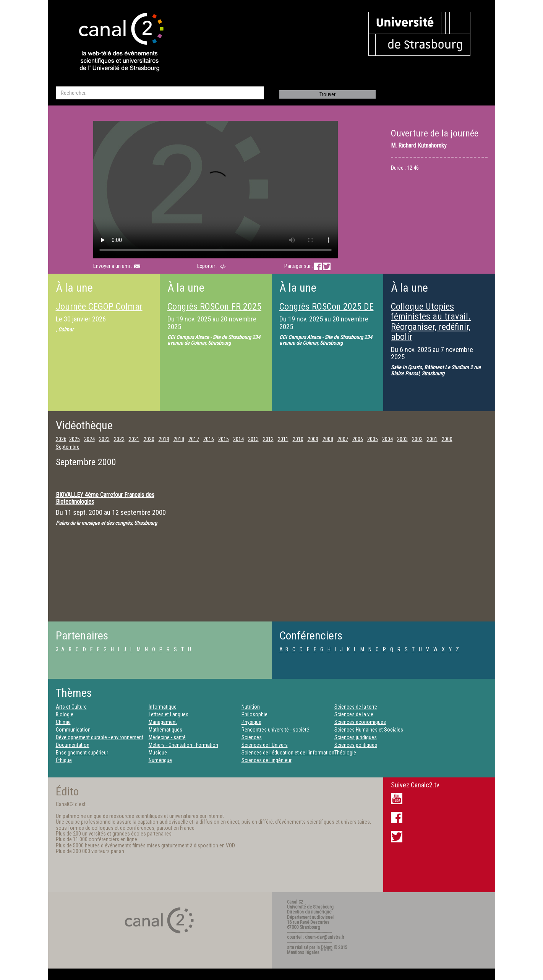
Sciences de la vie (354, 714)
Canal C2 (295, 902)
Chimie (63, 722)
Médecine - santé (167, 737)
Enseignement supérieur (82, 753)
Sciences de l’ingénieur (267, 760)
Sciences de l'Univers (265, 745)
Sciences (252, 737)
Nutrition (251, 707)
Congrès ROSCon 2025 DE (327, 307)
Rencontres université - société (275, 730)
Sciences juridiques (356, 737)
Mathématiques (165, 730)
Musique (158, 753)
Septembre (68, 447)
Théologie (345, 753)
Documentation (73, 745)
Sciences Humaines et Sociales (369, 730)
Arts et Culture (71, 707)
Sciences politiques (356, 745)
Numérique (160, 760)
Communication (73, 730)
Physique (251, 722)
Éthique (64, 760)
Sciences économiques (360, 722)
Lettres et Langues (169, 714)
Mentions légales (303, 952)
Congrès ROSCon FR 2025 (214, 307)
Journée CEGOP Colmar (99, 307)
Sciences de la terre (356, 707)
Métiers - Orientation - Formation (183, 745)
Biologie (65, 714)
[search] (160, 93)
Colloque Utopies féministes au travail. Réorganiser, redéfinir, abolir (431, 322)
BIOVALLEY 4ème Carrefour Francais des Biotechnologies (105, 498)
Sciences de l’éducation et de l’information (288, 753)
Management (163, 722)
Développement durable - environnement (100, 737)
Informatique (163, 707)
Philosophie (254, 714)
